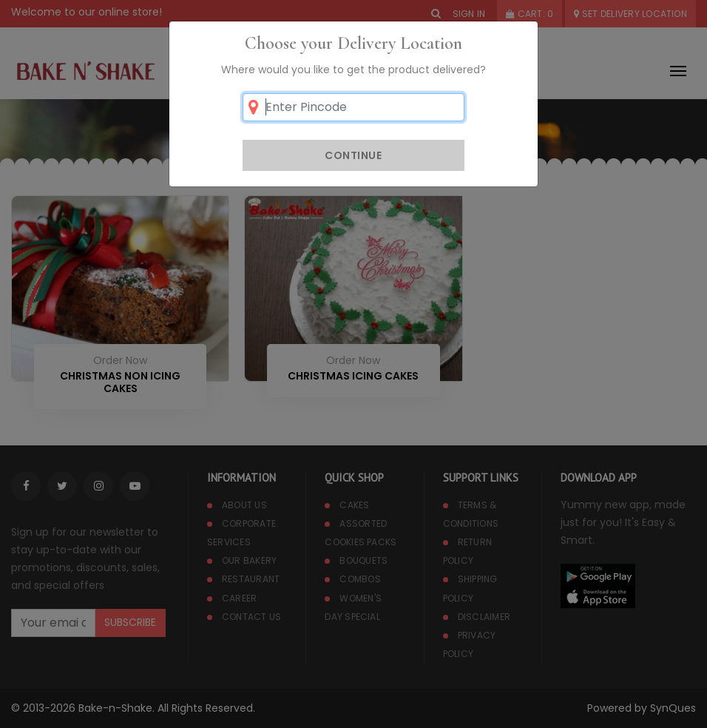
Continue (353, 155)
